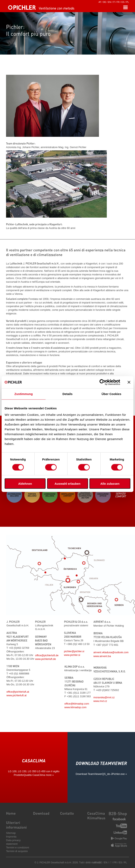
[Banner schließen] (129, 382)
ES (123, 2)
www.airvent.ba (102, 656)
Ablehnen (25, 483)
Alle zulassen (110, 483)
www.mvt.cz (100, 701)
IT (114, 2)
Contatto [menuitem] (67, 813)
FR (118, 2)
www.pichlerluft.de (45, 659)
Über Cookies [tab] (111, 394)
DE (104, 2)
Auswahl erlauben (67, 483)
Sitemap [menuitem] (11, 833)
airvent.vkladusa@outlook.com (111, 652)
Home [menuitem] (11, 813)
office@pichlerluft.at (18, 692)
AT (100, 2)
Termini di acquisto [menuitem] (17, 851)
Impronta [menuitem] (11, 837)
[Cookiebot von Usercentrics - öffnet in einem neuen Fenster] (102, 382)
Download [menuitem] (41, 813)
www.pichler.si (72, 655)
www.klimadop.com (76, 707)
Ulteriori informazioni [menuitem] (16, 825)
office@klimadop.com (77, 704)
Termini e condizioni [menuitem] (18, 847)
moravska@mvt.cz (104, 697)
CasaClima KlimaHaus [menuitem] (96, 815)
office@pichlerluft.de (47, 655)
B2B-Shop (118, 813)
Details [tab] (67, 394)
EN (110, 2)
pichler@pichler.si (74, 651)
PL (128, 2)
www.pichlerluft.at (17, 695)
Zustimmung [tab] (24, 394)
